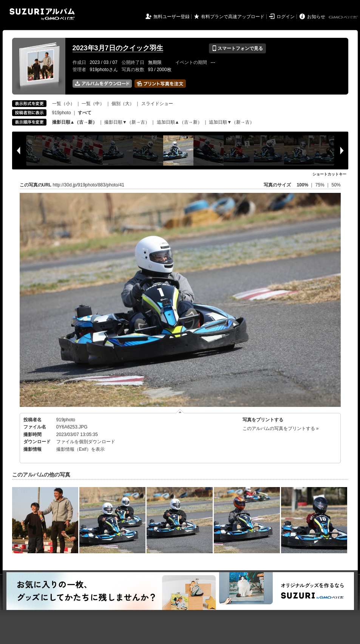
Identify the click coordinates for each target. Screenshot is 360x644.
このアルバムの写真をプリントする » (281, 428)
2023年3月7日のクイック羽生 (118, 48)
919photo (62, 113)
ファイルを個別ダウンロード (86, 442)
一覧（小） (63, 104)
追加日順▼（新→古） (232, 122)
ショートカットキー (329, 174)
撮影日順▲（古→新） (75, 122)
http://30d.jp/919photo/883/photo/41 (89, 185)
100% (302, 185)
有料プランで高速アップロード (233, 17)
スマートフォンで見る (237, 48)
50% (336, 185)
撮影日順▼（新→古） (127, 122)
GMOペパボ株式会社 (344, 17)
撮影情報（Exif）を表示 (80, 449)
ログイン (286, 17)
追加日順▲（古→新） (179, 122)
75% (321, 185)
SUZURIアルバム (42, 14)
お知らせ (316, 17)
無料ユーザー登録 (172, 17)
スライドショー (157, 104)
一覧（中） (93, 104)
